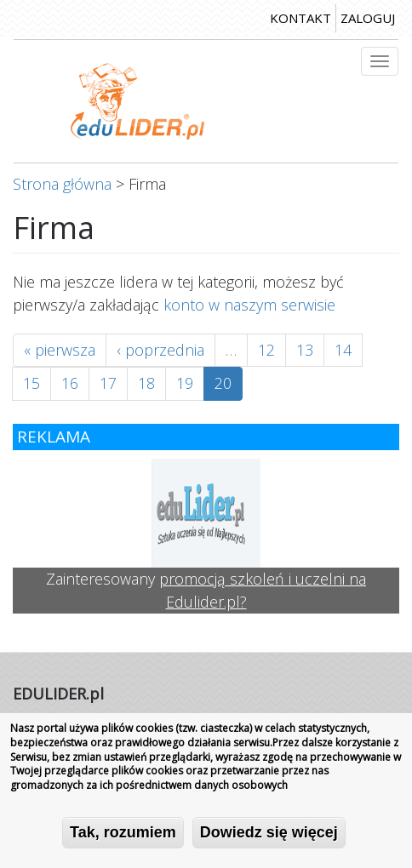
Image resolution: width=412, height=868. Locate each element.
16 (70, 383)
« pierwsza (60, 350)
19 (185, 383)
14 (343, 350)
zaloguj (368, 18)
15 (31, 383)
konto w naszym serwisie (249, 305)
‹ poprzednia (160, 350)
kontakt (300, 18)
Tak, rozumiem (123, 834)
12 (266, 350)
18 (146, 383)
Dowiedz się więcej (269, 834)
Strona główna (62, 184)
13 (305, 350)
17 (108, 383)
